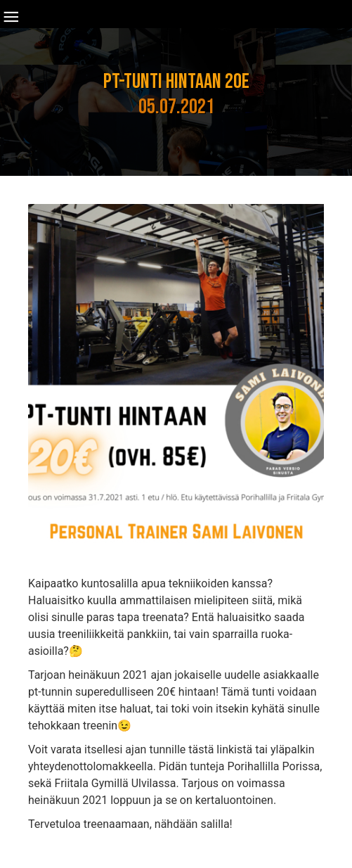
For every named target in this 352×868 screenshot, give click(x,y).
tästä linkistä (220, 749)
